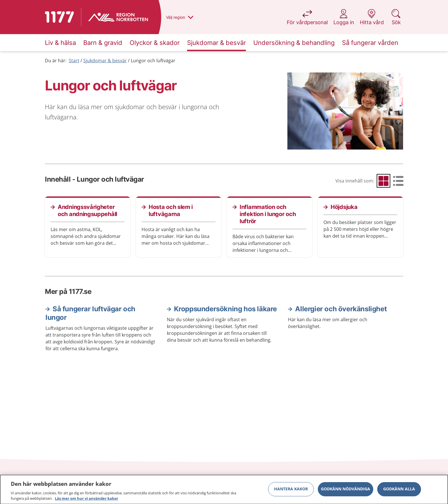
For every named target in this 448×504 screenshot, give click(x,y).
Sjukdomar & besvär (105, 61)
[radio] (383, 181)
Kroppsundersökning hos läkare (225, 309)
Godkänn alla (399, 491)
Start (74, 61)
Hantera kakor (291, 491)
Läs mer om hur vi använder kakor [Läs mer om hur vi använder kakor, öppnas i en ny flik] (87, 501)
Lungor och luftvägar (153, 61)
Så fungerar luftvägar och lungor (90, 313)
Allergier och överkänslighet (341, 309)
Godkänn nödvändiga (346, 491)
